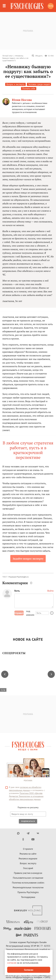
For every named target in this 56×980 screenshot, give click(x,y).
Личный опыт (8, 56)
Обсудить (37, 56)
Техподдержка (28, 897)
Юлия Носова (22, 100)
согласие (12, 963)
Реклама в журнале (28, 859)
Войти (50, 591)
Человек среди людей (39, 84)
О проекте (28, 849)
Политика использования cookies (28, 883)
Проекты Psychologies (28, 892)
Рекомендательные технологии (28, 887)
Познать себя (29, 88)
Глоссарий (28, 868)
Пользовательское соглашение (28, 878)
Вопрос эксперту (28, 863)
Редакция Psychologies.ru (19, 577)
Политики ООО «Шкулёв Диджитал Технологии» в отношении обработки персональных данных (26, 796)
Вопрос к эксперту (15, 84)
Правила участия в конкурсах (28, 873)
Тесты (51, 6)
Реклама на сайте (28, 854)
